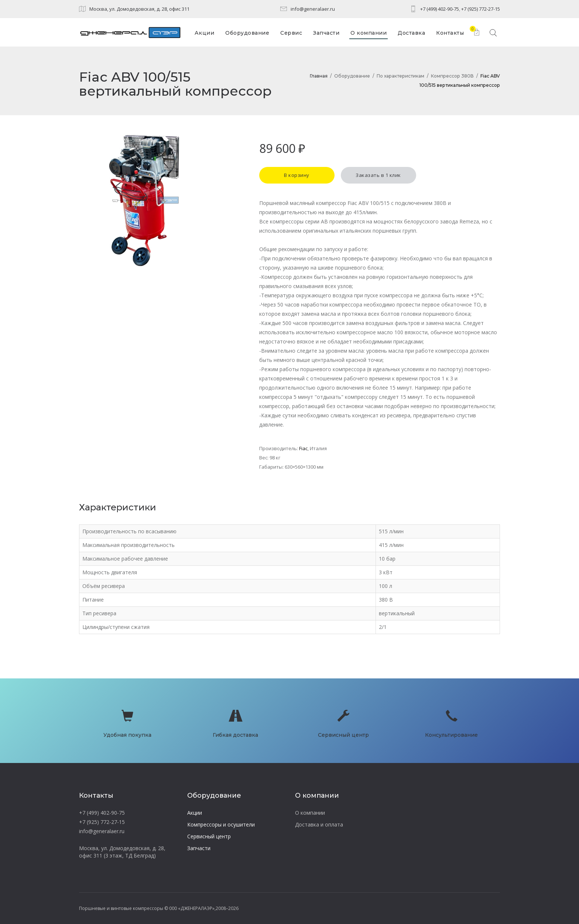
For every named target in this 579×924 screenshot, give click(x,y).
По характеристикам (400, 76)
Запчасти (199, 848)
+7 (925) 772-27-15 (481, 9)
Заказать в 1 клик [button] (378, 175)
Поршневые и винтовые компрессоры (121, 908)
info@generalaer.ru (313, 9)
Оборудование (352, 76)
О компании (310, 813)
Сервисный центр (209, 836)
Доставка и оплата (319, 824)
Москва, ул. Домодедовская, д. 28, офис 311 (139, 9)
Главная (319, 76)
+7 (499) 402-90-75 (440, 9)
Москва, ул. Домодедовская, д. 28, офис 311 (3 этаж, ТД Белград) (122, 852)
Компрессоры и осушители (221, 824)
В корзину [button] (297, 175)
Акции (195, 813)
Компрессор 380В (452, 76)
